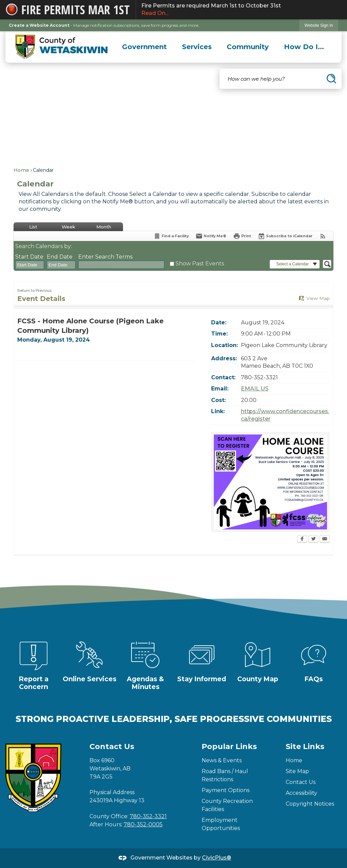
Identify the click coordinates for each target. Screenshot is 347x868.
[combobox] (30, 265)
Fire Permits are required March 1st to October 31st (241, 10)
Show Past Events (200, 264)
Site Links (305, 746)
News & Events (222, 760)
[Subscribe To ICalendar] (285, 236)
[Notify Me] (211, 236)
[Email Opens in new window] (325, 540)
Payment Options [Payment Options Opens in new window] (226, 790)
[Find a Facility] (171, 236)
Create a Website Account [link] (39, 25)
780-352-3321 (148, 816)
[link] (319, 25)
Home (21, 170)
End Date (60, 257)
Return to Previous (34, 291)
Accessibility (301, 793)
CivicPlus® (217, 858)
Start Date (29, 257)
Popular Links (229, 746)
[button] (331, 79)
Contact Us (301, 782)
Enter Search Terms (105, 257)
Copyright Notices (310, 804)
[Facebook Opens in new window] (302, 540)
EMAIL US (255, 389)
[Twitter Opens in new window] (313, 540)
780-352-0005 (143, 824)
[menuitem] (145, 47)
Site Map (297, 771)
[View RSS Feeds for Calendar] (323, 236)
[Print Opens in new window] (242, 236)
